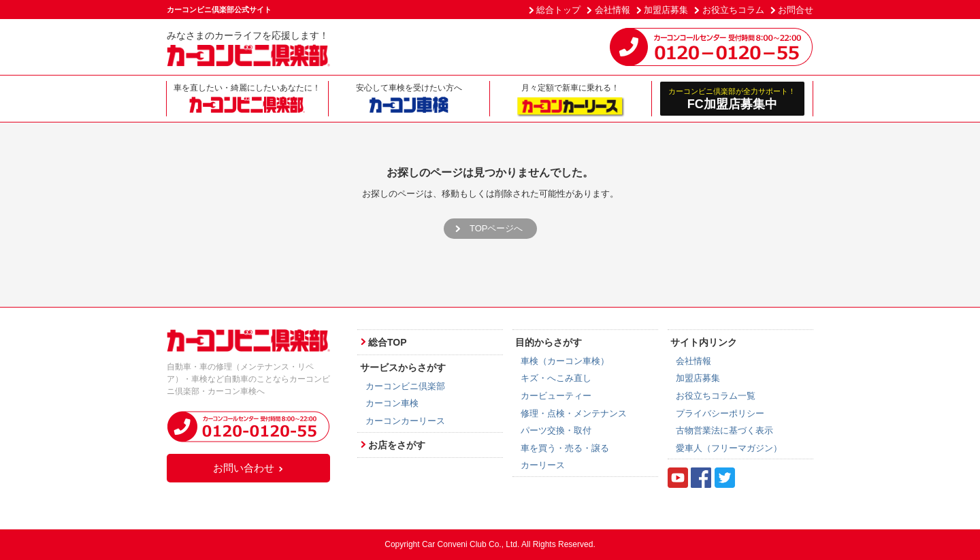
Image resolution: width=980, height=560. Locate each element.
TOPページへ (496, 228)
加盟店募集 (666, 10)
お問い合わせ (248, 468)
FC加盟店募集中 (733, 98)
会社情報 (612, 10)
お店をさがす (397, 445)
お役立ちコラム (733, 10)
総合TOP (388, 342)
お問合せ (796, 10)
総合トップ (558, 10)
